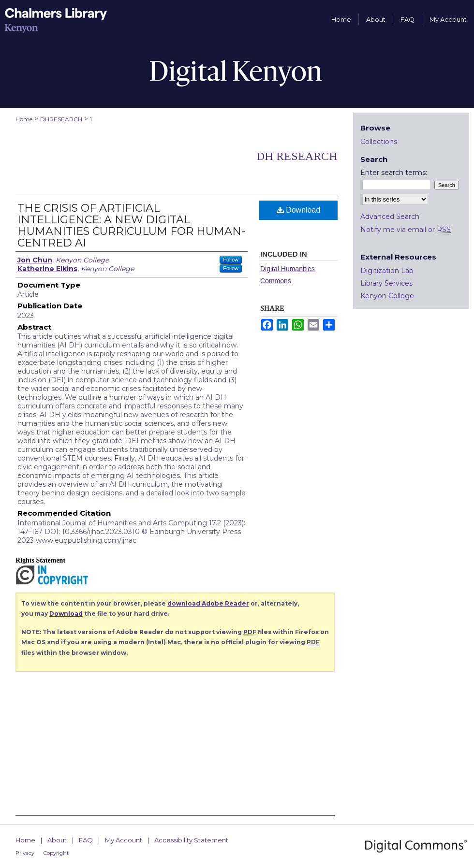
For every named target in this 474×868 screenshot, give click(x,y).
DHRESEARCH (61, 119)
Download (299, 210)
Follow (231, 260)
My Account (124, 840)
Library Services (386, 283)
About (57, 840)
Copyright (56, 853)
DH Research (297, 156)
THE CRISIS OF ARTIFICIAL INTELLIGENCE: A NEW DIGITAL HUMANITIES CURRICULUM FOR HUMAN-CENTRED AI (131, 225)
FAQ (86, 840)
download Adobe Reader (208, 603)
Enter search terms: (394, 173)
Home (24, 119)
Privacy (25, 853)
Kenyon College (387, 296)
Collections (379, 142)
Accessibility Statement (191, 840)
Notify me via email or (406, 230)
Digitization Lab (387, 271)
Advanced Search (390, 217)
